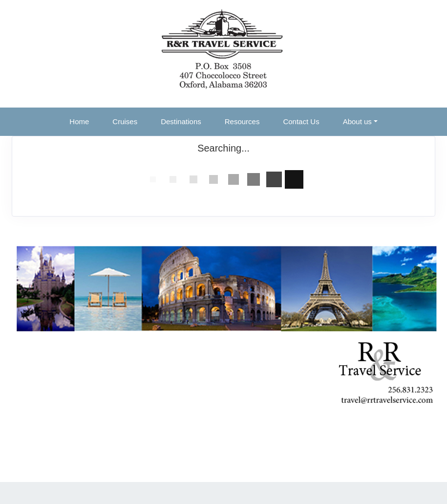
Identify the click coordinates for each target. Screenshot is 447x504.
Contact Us (301, 121)
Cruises (125, 121)
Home (79, 121)
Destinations (181, 121)
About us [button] (357, 121)
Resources (242, 121)
